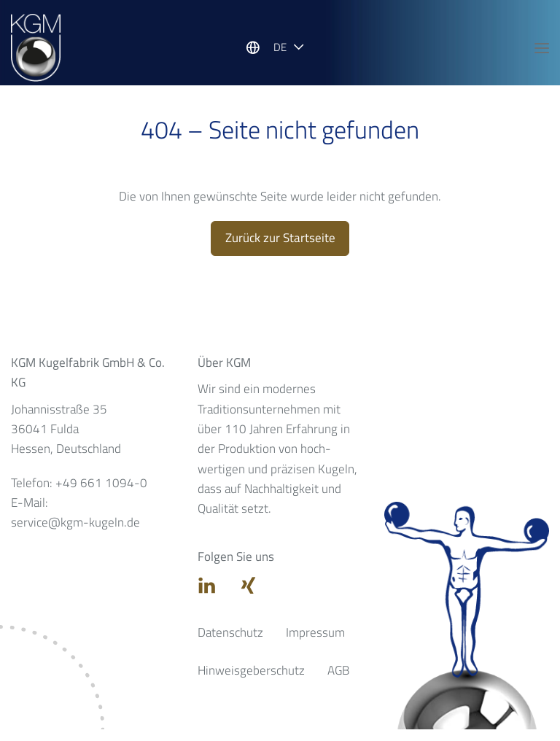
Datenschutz (230, 644)
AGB (338, 682)
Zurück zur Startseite (280, 249)
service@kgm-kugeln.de (75, 535)
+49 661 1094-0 (101, 494)
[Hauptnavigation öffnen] (542, 49)
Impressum (315, 644)
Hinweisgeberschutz (251, 682)
